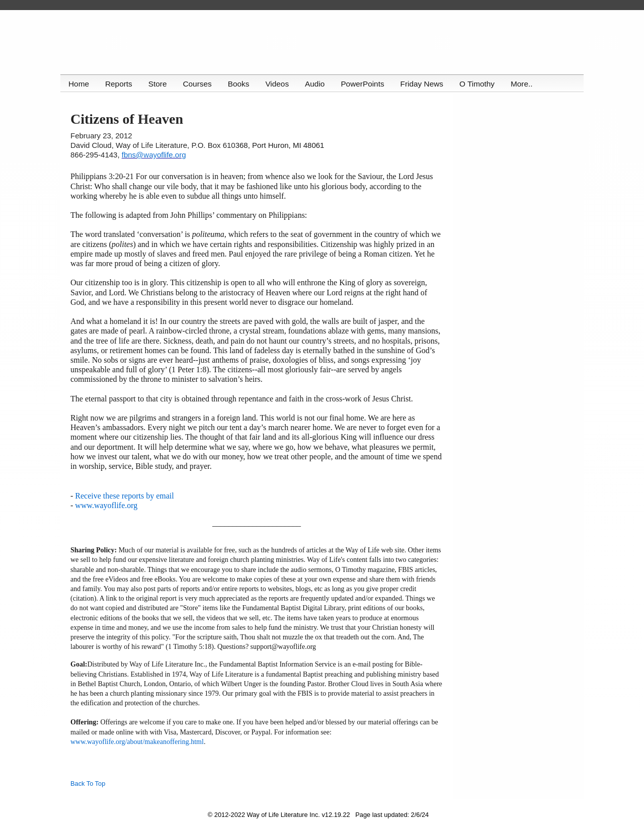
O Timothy (481, 84)
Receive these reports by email (124, 496)
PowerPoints (366, 84)
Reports (119, 84)
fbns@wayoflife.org (154, 155)
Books (241, 84)
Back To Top (88, 783)
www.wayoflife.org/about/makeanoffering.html (137, 742)
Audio (318, 84)
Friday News (426, 84)
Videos (279, 84)
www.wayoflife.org (106, 505)
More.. (527, 84)
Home (79, 84)
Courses (198, 84)
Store (159, 84)
